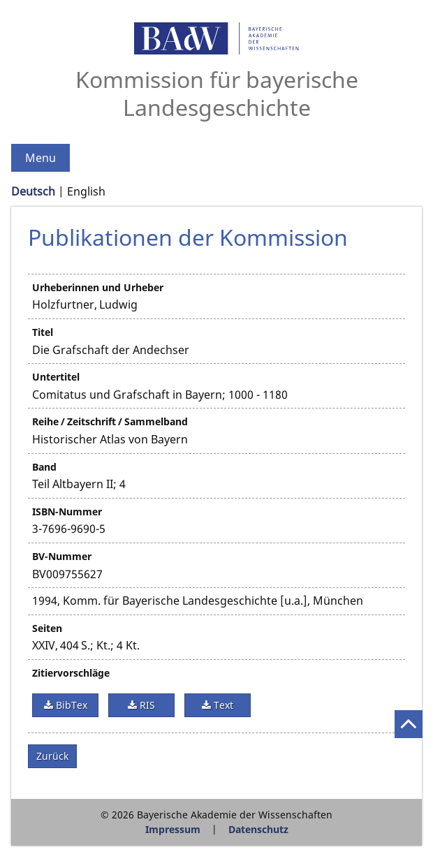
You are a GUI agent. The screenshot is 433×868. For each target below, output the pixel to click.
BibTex (70, 705)
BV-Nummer (62, 556)
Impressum (173, 829)
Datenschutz (258, 829)
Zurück (52, 756)
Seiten (47, 628)
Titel (43, 332)
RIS (146, 705)
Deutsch (33, 191)
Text (222, 705)
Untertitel (56, 377)
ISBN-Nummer (67, 512)
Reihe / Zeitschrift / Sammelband (110, 421)
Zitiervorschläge (71, 673)
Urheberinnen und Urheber (98, 287)
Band (44, 467)
